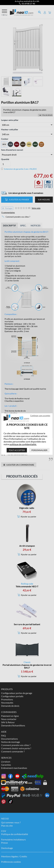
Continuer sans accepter (40, 416)
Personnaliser (40, 450)
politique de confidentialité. (23, 444)
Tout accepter (17, 450)
